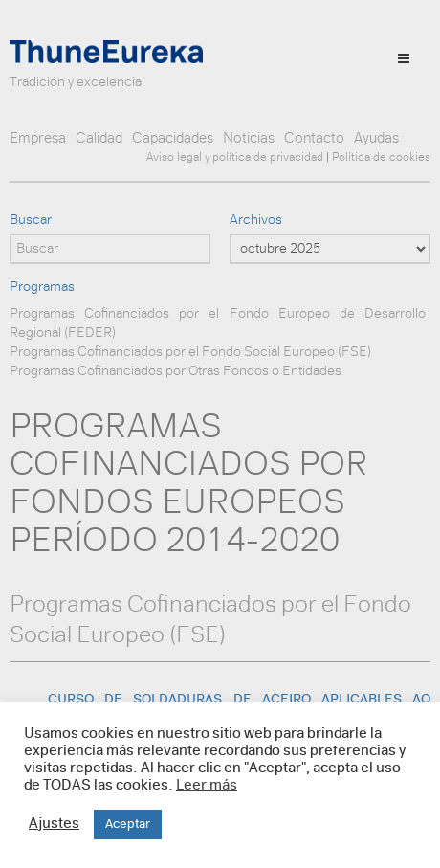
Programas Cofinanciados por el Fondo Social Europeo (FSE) (190, 353)
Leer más (207, 786)
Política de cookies (381, 158)
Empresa (38, 139)
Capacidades (173, 139)
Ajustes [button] (54, 824)
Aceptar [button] (128, 824)
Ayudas (376, 139)
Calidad (99, 139)
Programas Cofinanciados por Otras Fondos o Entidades (176, 372)
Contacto (314, 139)
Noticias (249, 139)
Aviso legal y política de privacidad (235, 158)
